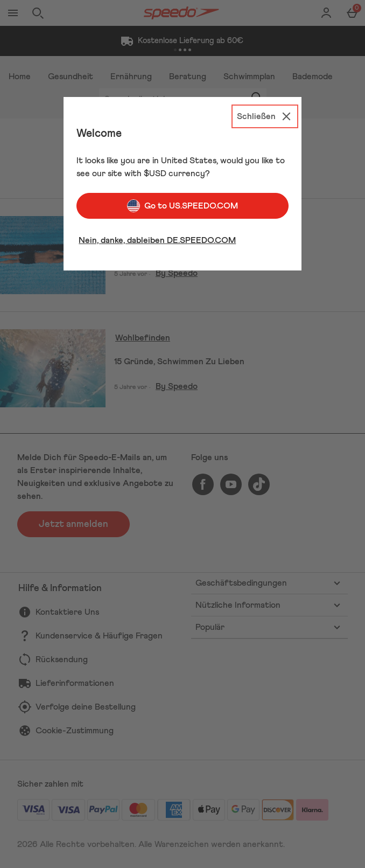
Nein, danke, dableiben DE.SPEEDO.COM (157, 240)
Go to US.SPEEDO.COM (182, 206)
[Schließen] (265, 116)
